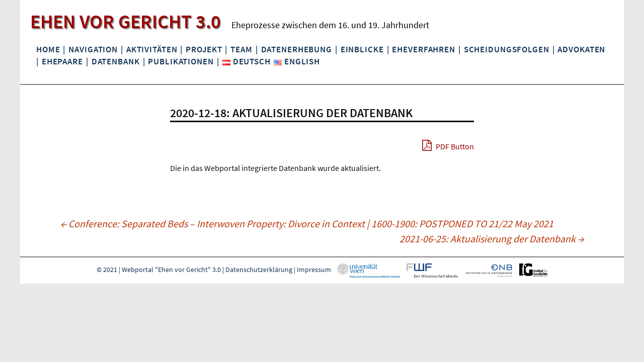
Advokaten (581, 49)
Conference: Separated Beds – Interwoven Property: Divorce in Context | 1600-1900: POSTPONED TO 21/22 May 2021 (307, 223)
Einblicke (362, 49)
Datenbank (116, 61)
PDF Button (448, 145)
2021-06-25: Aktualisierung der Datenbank (492, 239)
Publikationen (181, 61)
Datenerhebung (297, 49)
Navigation (93, 49)
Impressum (314, 270)
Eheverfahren (423, 49)
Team (241, 49)
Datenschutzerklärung (259, 270)
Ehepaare (62, 61)
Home (48, 49)
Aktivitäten (152, 49)
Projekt (204, 49)
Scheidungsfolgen (507, 49)
